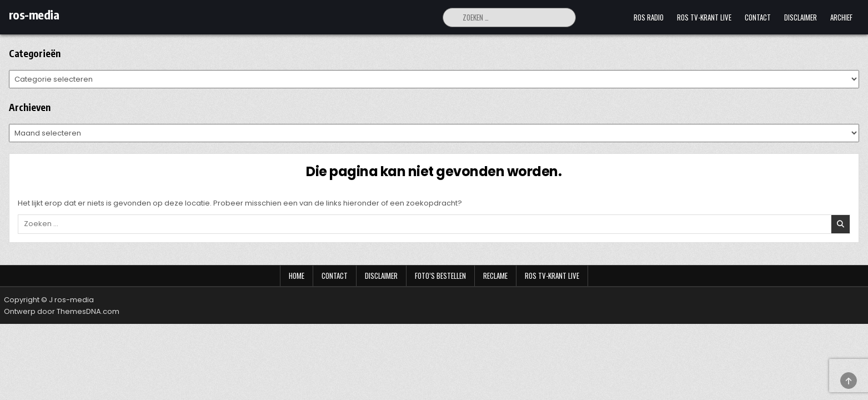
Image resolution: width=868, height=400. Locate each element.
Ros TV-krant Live (704, 17)
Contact (758, 17)
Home (297, 276)
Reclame (495, 276)
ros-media (34, 14)
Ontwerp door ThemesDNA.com (62, 311)
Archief (841, 17)
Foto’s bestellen (440, 276)
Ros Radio (649, 17)
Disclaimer (801, 17)
